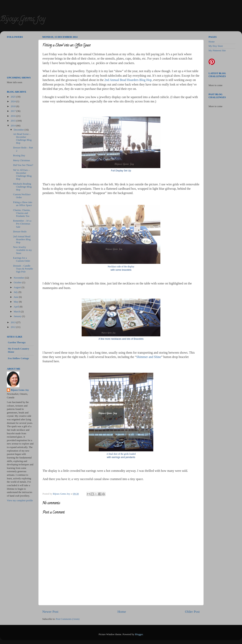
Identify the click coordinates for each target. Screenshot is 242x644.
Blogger (139, 634)
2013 (13, 322)
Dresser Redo (20, 232)
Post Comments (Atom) (68, 619)
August (18, 287)
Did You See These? (23, 165)
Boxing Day (19, 155)
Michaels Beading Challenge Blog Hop (22, 187)
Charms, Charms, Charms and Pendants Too (22, 213)
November (19, 278)
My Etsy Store (216, 46)
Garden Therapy (17, 342)
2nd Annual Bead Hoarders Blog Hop (128, 80)
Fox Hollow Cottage (18, 358)
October (18, 282)
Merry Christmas (21, 160)
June (16, 297)
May (16, 302)
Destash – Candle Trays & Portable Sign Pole (23, 269)
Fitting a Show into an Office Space (23, 204)
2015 (13, 121)
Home (122, 612)
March (17, 312)
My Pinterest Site (217, 51)
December (19, 130)
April (17, 307)
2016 (13, 116)
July (16, 292)
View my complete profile (20, 500)
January (18, 316)
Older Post (192, 612)
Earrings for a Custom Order (22, 259)
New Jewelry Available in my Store (22, 250)
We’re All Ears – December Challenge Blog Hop (22, 174)
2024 (13, 101)
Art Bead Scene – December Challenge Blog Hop (22, 138)
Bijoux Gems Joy (23, 20)
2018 (13, 106)
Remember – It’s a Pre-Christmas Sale (22, 224)
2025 (13, 97)
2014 (13, 126)
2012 (13, 327)
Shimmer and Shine (149, 357)
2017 (13, 111)
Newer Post (50, 612)
